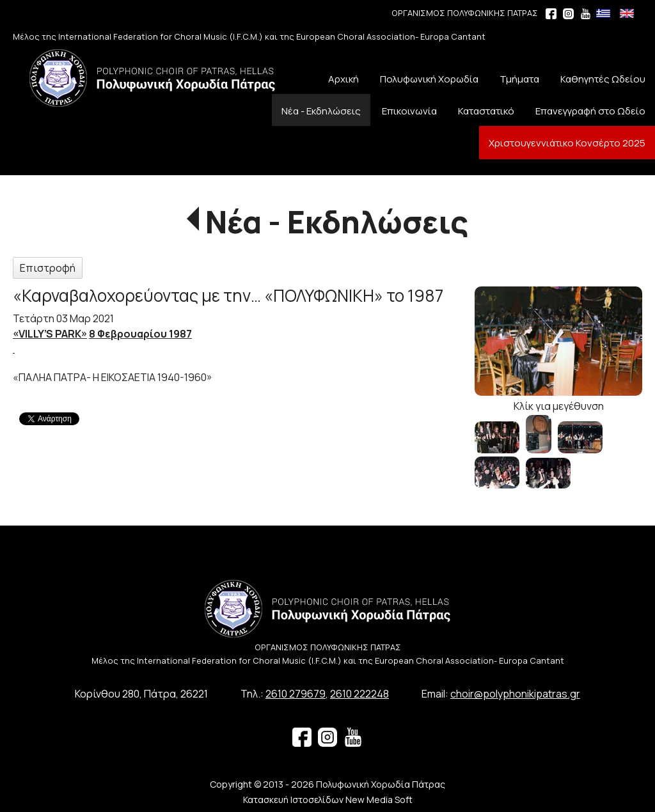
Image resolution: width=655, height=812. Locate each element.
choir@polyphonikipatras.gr (515, 694)
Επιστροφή (48, 268)
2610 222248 (359, 694)
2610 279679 (296, 694)
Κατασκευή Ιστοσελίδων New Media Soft (328, 800)
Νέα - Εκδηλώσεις (337, 222)
